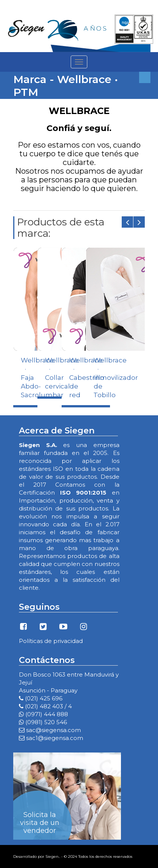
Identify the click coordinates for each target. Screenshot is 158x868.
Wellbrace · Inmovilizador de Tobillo (116, 378)
